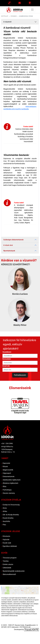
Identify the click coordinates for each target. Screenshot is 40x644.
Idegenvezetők (7, 470)
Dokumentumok (8, 476)
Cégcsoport (6, 473)
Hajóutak (5, 540)
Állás (4, 486)
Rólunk (4, 467)
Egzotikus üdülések (9, 546)
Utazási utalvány (8, 493)
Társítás (5, 561)
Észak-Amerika (7, 518)
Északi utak (6, 543)
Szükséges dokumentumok (13, 240)
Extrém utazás (7, 564)
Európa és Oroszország (10, 505)
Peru (4, 525)
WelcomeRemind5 (9, 574)
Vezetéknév (7, 352)
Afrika (4, 511)
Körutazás (6, 536)
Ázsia (4, 508)
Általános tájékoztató (10, 483)
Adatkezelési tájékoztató (11, 480)
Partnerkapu (6, 490)
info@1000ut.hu (7, 447)
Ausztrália (6, 521)
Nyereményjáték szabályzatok (13, 571)
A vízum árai (8, 245)
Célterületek (6, 568)
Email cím (6, 366)
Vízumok (14, 16)
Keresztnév (7, 359)
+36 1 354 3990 (7, 444)
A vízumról (7, 22)
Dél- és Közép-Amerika (10, 515)
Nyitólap (5, 16)
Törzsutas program (9, 558)
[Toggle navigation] (32, 10)
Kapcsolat (6, 463)
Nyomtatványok (9, 251)
